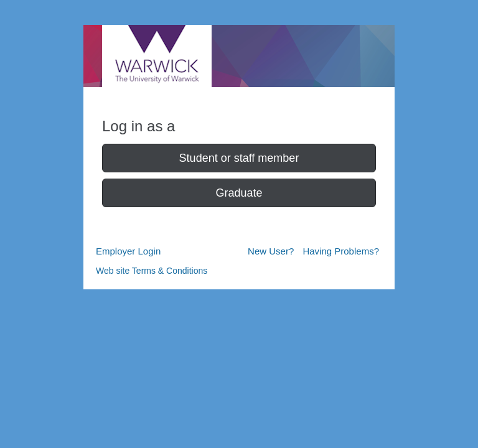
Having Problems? (341, 251)
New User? (271, 251)
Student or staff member (239, 158)
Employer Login (128, 251)
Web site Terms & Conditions (152, 271)
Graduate (239, 193)
